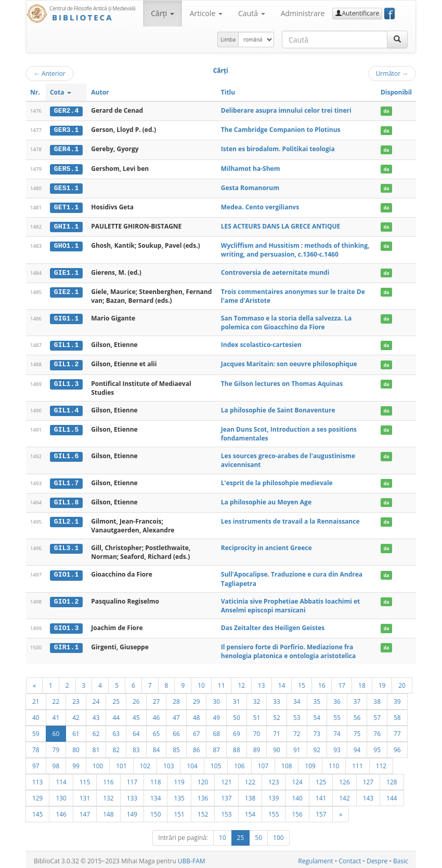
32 (257, 699)
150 (155, 811)
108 (287, 763)
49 (216, 715)
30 (216, 699)
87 (216, 747)
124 (297, 779)
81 (96, 747)
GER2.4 (66, 111)
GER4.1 (66, 149)
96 (397, 747)
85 (176, 747)
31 (237, 699)
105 (216, 763)
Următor (392, 73)
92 (317, 747)
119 (179, 779)
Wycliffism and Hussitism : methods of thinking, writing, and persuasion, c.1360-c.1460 (295, 249)
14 (282, 683)
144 (392, 795)
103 (168, 763)
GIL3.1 (66, 545)
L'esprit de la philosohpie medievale (277, 480)
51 (257, 715)
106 (239, 763)
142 (344, 795)
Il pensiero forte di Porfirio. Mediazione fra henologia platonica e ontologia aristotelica (288, 649)
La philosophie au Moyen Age (266, 499)
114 (61, 779)
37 (357, 699)
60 (56, 731)
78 (36, 747)
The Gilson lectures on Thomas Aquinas (282, 382)
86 (197, 747)
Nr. (35, 92)
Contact (350, 858)
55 (337, 715)
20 (402, 683)
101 (121, 763)
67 (197, 731)
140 (297, 795)
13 (262, 683)
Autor (100, 92)
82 (116, 747)
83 (136, 747)
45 (136, 715)
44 (116, 715)
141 (321, 795)
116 (108, 779)
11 (222, 683)
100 (98, 763)
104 (192, 763)
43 (96, 715)
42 (76, 715)
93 (337, 747)
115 (85, 779)
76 (377, 731)
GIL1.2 (66, 363)
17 (342, 683)
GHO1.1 (66, 245)
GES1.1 (66, 187)
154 (250, 811)
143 (368, 795)
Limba (228, 39)
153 (226, 811)
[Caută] (397, 39)
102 (145, 763)
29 (197, 699)
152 (203, 811)
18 (362, 683)
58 (397, 715)
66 (176, 731)
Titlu (228, 92)
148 (108, 811)
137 (226, 795)
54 (317, 715)
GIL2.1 (66, 519)
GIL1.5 (66, 428)
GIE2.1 (66, 290)
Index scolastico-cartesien (261, 343)
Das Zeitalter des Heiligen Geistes (273, 625)
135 (179, 795)
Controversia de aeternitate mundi (275, 271)
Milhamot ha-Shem (251, 168)
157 (321, 811)
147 (85, 811)
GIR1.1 (66, 645)
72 (297, 731)
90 (277, 747)
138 (250, 795)
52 (277, 715)
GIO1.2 (66, 599)
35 (317, 699)
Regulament (315, 858)
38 (377, 699)
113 (37, 779)
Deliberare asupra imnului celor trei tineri (286, 110)
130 (61, 795)
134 (155, 795)
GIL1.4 (66, 408)
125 (321, 779)
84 (157, 747)
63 (116, 731)
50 (237, 715)
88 (237, 747)
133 (132, 795)
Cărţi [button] (162, 13)
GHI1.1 (66, 225)
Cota (61, 92)
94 (357, 747)
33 (277, 699)
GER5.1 (66, 168)
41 (56, 715)
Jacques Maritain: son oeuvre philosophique (289, 362)
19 (382, 683)
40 (36, 715)
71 (277, 731)
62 (96, 731)
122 (250, 779)
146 (61, 811)
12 (241, 683)
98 (56, 763)
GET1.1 (66, 206)
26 (136, 699)
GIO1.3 (66, 625)
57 (377, 715)
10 (201, 683)
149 (132, 811)
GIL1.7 (66, 480)
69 (237, 731)
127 (368, 779)
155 (274, 811)
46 (157, 715)
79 (56, 747)
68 (216, 731)
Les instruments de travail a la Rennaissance (290, 519)
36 (337, 699)
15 (302, 683)
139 (274, 795)
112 (381, 763)
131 (85, 795)
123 (274, 779)
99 (76, 763)
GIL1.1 (66, 343)
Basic (401, 858)
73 (317, 731)
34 (297, 699)
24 (96, 699)
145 (37, 811)
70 (257, 731)
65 (157, 731)
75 (357, 731)
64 (136, 731)
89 (257, 747)
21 (36, 699)
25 (116, 699)
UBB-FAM (192, 858)
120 (203, 779)
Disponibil (396, 92)
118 (155, 779)
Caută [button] (252, 13)
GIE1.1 (66, 271)
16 (322, 683)
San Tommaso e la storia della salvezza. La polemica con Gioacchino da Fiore (287, 321)
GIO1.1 (66, 572)
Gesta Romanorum (250, 187)
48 (197, 715)
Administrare (303, 13)
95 (377, 747)
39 (397, 699)
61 (76, 731)
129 (37, 795)
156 (297, 811)
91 (297, 747)
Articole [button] (206, 13)
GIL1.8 (66, 500)
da (386, 111)
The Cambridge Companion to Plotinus (281, 130)
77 (397, 731)
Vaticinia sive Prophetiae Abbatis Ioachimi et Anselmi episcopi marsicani (291, 603)
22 (56, 699)
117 (132, 779)
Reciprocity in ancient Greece (266, 545)
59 (36, 731)
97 (36, 763)
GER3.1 (66, 130)
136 (203, 795)
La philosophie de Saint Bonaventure (278, 408)
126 (344, 779)
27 (157, 699)
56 (357, 715)
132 (108, 795)
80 (76, 747)
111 (357, 763)
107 (263, 763)
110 (334, 763)
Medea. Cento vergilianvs (260, 206)
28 (176, 699)
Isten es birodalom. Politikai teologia (278, 149)
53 (297, 715)
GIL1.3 (66, 382)
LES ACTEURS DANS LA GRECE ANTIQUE (281, 225)
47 (176, 715)
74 (337, 731)
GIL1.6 (66, 454)
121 (226, 779)
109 (310, 763)
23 (76, 699)
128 (392, 779)
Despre (377, 858)
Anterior (50, 73)
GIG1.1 (66, 317)
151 (179, 811)
